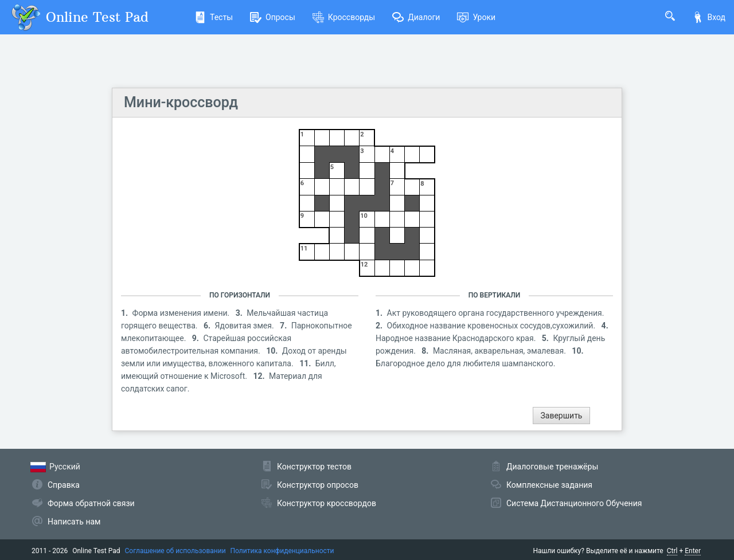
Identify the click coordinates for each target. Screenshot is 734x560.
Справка (64, 485)
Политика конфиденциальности (282, 551)
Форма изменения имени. (182, 313)
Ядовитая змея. (246, 326)
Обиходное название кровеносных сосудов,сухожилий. (492, 326)
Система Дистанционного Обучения (574, 503)
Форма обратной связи (91, 503)
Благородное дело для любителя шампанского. (465, 363)
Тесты (214, 17)
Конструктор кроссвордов (327, 503)
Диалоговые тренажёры (552, 467)
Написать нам (74, 522)
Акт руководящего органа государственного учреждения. (496, 313)
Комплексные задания (549, 485)
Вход (709, 17)
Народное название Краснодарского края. (457, 338)
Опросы (273, 17)
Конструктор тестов (314, 467)
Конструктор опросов (318, 485)
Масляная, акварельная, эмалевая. (500, 351)
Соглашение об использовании (175, 551)
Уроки (476, 17)
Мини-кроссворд (181, 102)
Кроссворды (344, 17)
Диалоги (416, 17)
